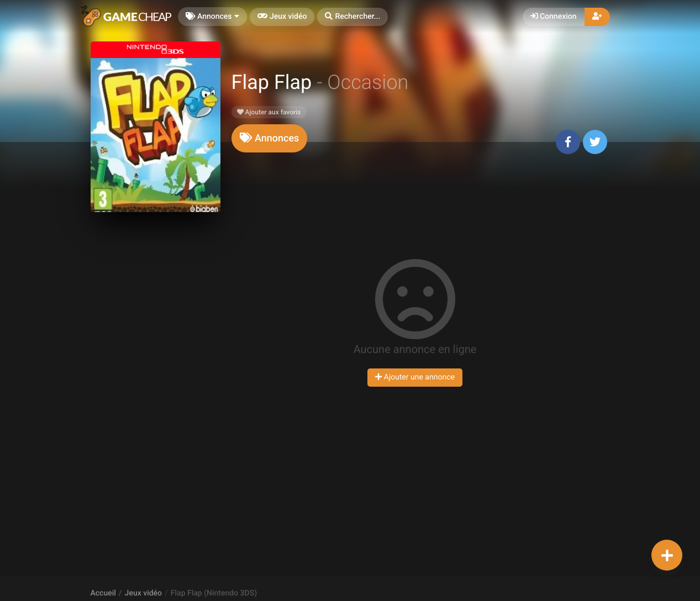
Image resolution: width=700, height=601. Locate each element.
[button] (352, 17)
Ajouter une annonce (415, 377)
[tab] (270, 138)
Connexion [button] (554, 17)
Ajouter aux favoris (269, 112)
